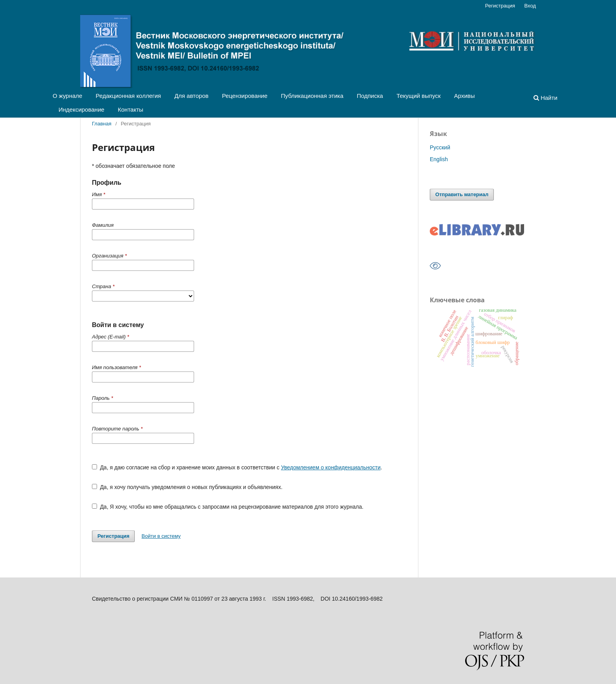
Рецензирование (245, 96)
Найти (545, 98)
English (439, 159)
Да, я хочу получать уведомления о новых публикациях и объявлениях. (187, 487)
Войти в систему (161, 536)
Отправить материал (462, 194)
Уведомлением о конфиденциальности (331, 467)
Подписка (370, 96)
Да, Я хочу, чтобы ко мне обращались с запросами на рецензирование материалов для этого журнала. (228, 507)
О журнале (67, 96)
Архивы (465, 96)
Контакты (131, 109)
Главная (102, 124)
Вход (530, 6)
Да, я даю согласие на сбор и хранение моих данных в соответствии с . (237, 467)
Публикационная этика (312, 96)
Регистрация (500, 6)
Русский (440, 147)
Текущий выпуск (418, 96)
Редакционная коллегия (128, 96)
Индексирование (82, 109)
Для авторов (192, 96)
